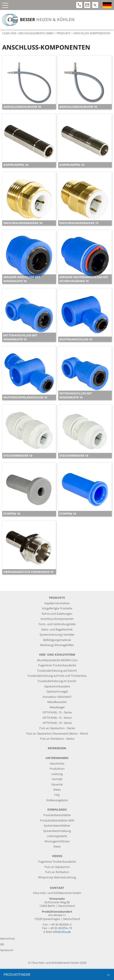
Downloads (57, 810)
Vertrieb (57, 779)
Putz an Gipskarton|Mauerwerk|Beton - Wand (57, 734)
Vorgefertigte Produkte (57, 608)
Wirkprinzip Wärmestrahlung (57, 877)
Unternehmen (57, 758)
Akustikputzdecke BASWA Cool (57, 660)
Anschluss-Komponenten (57, 619)
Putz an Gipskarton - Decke (57, 728)
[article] (29, 83)
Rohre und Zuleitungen (57, 614)
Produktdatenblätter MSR (57, 820)
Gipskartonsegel (57, 692)
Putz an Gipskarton (57, 867)
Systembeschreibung (57, 831)
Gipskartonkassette (57, 686)
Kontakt (57, 888)
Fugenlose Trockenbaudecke (57, 665)
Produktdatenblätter (57, 815)
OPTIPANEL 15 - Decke (57, 712)
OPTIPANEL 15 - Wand (57, 718)
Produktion (57, 769)
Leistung (57, 774)
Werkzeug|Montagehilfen (57, 645)
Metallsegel (57, 707)
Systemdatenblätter (57, 826)
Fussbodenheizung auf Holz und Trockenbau (57, 676)
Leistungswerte (57, 836)
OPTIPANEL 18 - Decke (57, 723)
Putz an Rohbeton (57, 872)
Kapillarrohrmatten (57, 603)
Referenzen (57, 748)
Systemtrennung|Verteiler (57, 635)
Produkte (64, 33)
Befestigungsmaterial (57, 640)
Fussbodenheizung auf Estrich (57, 671)
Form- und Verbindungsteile (57, 624)
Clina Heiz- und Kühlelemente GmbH (28, 33)
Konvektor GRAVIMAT (57, 697)
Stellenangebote (57, 800)
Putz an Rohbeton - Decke (57, 739)
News (57, 790)
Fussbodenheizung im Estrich (57, 681)
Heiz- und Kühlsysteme (57, 655)
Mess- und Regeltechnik (57, 630)
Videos (57, 856)
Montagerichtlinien (57, 841)
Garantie (57, 784)
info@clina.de (62, 932)
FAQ (57, 795)
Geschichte (57, 764)
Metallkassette (57, 702)
